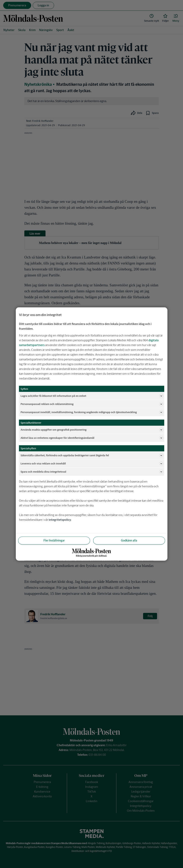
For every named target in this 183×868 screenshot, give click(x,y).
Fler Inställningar (54, 540)
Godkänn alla (129, 540)
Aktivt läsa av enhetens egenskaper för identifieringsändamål (92, 438)
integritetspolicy (60, 520)
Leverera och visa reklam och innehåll (92, 464)
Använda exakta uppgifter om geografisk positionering (92, 430)
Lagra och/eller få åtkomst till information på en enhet (92, 396)
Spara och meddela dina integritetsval (92, 472)
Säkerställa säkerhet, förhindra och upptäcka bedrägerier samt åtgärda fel (92, 455)
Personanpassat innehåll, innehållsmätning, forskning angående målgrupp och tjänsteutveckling (92, 412)
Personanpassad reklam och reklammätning (92, 404)
